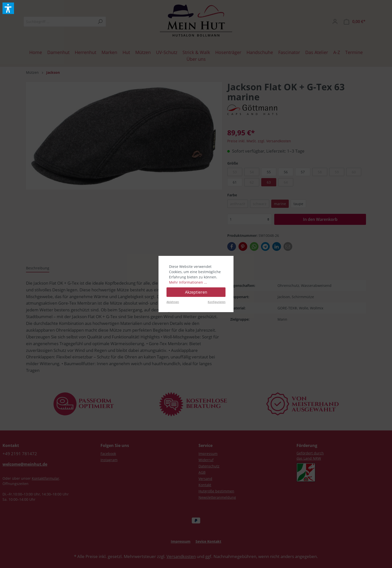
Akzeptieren (196, 292)
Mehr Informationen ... (188, 282)
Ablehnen (173, 302)
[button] (8, 8)
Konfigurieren (217, 302)
